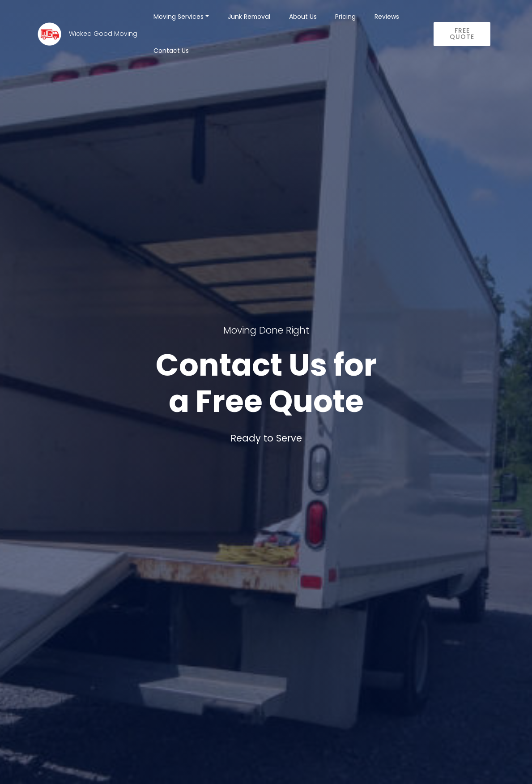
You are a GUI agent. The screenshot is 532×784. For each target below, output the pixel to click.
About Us (303, 17)
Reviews (387, 17)
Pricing (345, 17)
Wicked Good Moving (103, 34)
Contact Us (171, 51)
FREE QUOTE (462, 34)
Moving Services (179, 17)
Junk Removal (249, 17)
